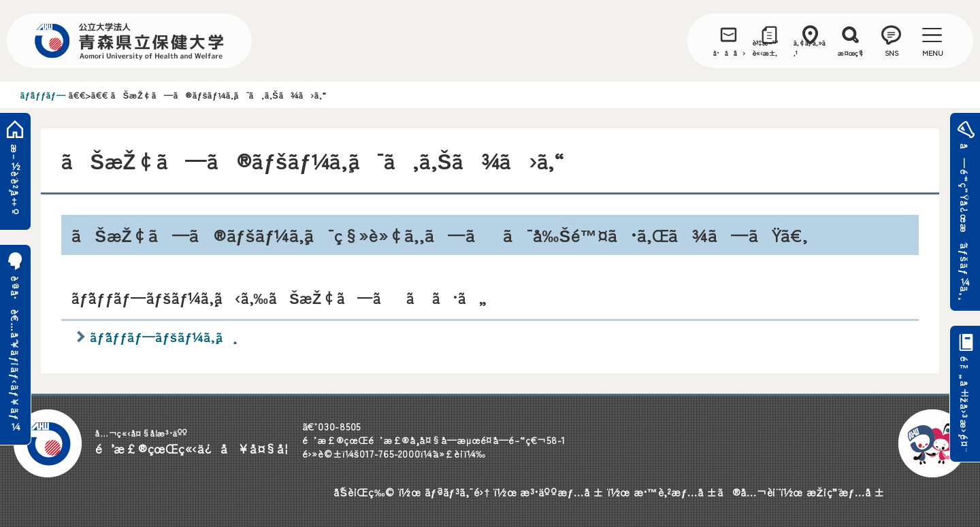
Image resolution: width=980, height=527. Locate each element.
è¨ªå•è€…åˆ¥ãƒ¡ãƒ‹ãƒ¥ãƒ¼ (15, 354)
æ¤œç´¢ (851, 53)
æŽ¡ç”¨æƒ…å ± (846, 492)
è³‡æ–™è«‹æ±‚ (766, 48)
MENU (933, 53)
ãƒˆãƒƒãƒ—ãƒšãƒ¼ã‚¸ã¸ (162, 337)
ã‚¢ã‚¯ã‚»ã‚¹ (810, 48)
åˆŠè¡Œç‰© (364, 492)
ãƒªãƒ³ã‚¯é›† (458, 492)
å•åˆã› (729, 53)
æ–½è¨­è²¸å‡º (15, 180)
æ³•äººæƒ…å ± (562, 492)
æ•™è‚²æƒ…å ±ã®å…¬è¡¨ (705, 492)
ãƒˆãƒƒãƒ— (43, 95)
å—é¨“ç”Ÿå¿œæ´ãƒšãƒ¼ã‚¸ (965, 221)
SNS (892, 53)
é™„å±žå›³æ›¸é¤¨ (965, 405)
